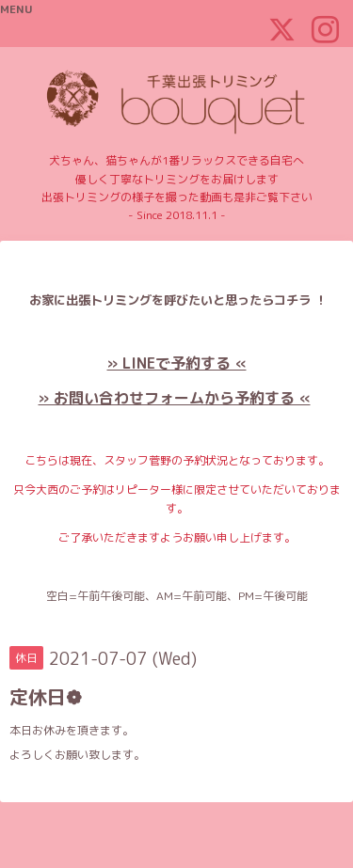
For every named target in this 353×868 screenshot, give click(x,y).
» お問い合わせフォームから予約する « (175, 398)
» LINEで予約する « (177, 363)
